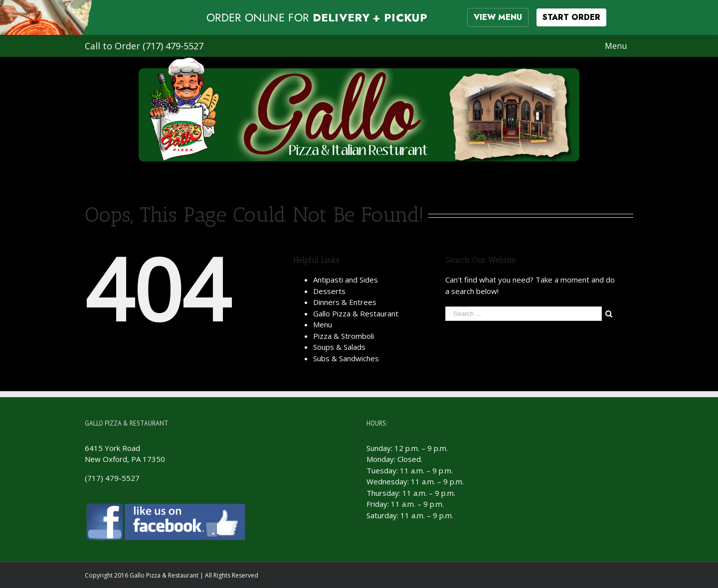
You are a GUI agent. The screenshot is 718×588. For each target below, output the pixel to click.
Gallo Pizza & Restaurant (356, 313)
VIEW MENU (498, 17)
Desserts (329, 291)
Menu (323, 324)
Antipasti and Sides (346, 280)
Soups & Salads (339, 347)
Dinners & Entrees (345, 302)
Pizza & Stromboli (344, 336)
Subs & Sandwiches (346, 358)
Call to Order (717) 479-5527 (144, 46)
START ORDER (571, 17)
